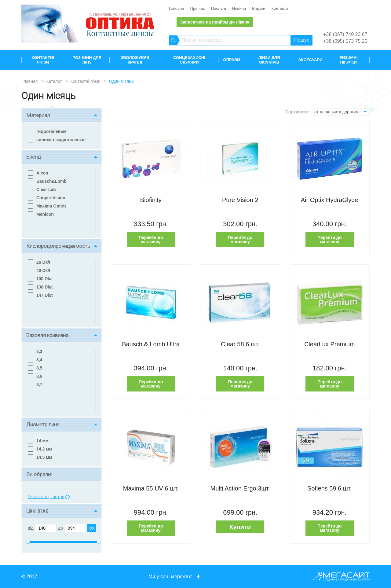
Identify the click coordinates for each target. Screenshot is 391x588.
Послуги (219, 8)
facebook (199, 577)
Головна (176, 8)
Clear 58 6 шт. (240, 344)
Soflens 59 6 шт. (329, 489)
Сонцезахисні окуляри (189, 60)
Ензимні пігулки (348, 60)
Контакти (280, 8)
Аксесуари (310, 60)
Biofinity (151, 200)
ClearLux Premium (330, 344)
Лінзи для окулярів (269, 60)
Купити (240, 527)
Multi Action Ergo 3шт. (240, 489)
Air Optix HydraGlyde (330, 200)
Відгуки (259, 8)
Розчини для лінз (87, 60)
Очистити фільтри (46, 497)
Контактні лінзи (43, 60)
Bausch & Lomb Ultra (151, 344)
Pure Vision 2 (240, 200)
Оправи (232, 60)
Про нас (197, 8)
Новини (239, 8)
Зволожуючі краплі (135, 60)
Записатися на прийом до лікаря (215, 22)
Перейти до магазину (151, 240)
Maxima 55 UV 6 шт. (151, 489)
